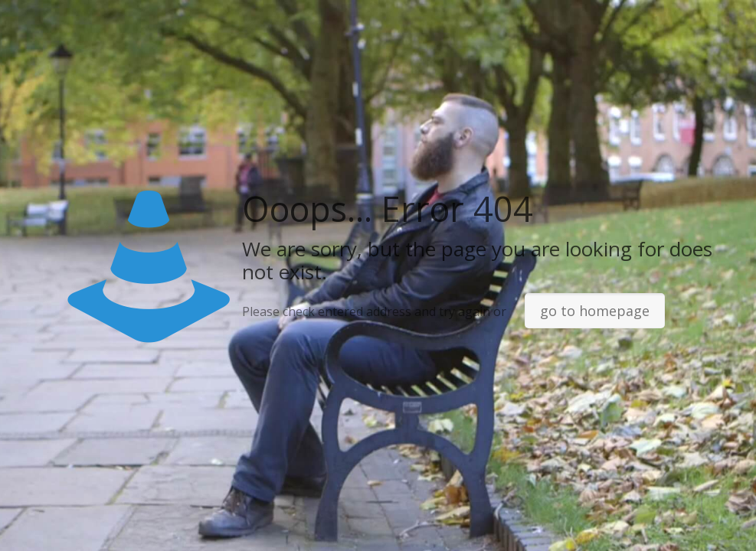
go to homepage (595, 311)
